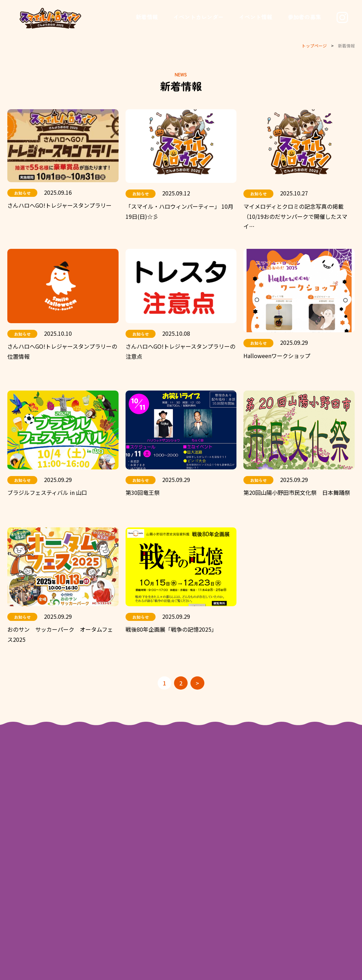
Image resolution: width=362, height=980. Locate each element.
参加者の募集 (304, 17)
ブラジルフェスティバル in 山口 (47, 492)
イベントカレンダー (198, 17)
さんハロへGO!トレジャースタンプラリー (59, 205)
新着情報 (147, 17)
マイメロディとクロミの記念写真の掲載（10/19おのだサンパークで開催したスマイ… (295, 216)
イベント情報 (256, 17)
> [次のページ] (197, 683)
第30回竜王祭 (143, 492)
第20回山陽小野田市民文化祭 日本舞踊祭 (297, 492)
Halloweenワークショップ (277, 356)
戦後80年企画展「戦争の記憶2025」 (171, 630)
